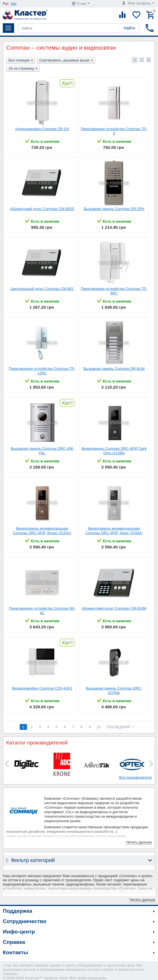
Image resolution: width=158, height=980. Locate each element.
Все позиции (21, 61)
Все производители (135, 777)
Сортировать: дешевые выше (66, 61)
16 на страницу (23, 69)
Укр (14, 4)
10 (98, 727)
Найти (129, 28)
